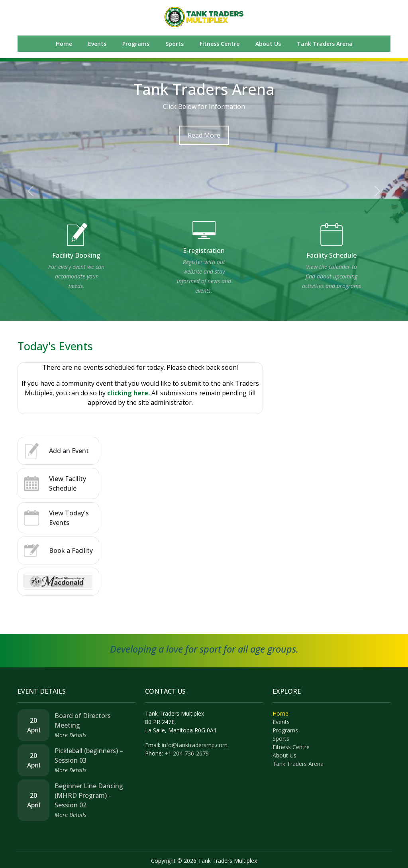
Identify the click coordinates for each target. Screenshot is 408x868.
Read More (204, 135)
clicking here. (128, 393)
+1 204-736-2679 (187, 753)
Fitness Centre (220, 44)
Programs (136, 44)
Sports (175, 44)
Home (64, 44)
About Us (268, 44)
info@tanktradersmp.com (195, 745)
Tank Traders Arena (325, 44)
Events (97, 44)
